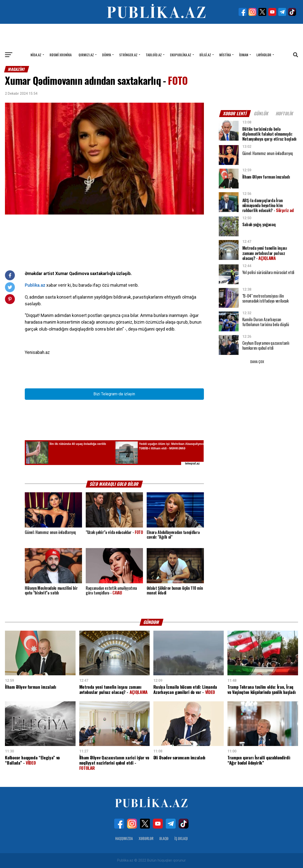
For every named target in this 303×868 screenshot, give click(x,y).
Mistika (225, 55)
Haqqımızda (124, 838)
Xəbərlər (146, 838)
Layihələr (264, 55)
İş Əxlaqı (181, 838)
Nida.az (36, 55)
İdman (244, 55)
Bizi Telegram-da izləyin (114, 394)
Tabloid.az (154, 55)
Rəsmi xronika (61, 55)
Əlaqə (164, 838)
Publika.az (35, 285)
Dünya (107, 55)
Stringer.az (128, 55)
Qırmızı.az (86, 55)
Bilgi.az (205, 55)
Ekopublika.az (181, 55)
